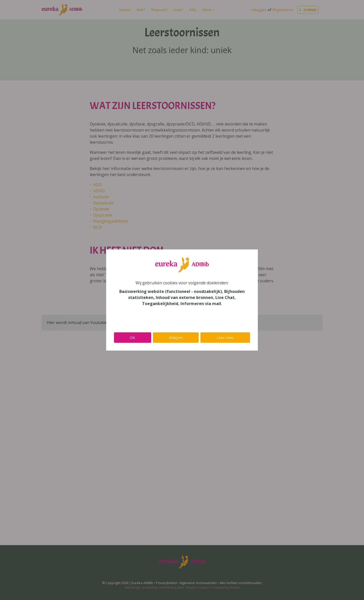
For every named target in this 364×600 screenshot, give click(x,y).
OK (132, 338)
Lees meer (225, 338)
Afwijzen (176, 338)
